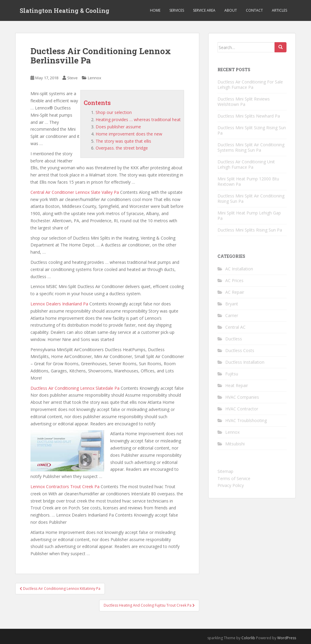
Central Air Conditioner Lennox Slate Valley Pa (75, 192)
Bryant (232, 304)
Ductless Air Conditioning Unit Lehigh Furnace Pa (246, 164)
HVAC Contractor (242, 409)
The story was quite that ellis (123, 141)
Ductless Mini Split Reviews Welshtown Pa (244, 102)
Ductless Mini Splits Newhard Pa (249, 116)
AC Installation (239, 269)
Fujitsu (232, 374)
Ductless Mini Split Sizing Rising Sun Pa (252, 130)
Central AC (235, 327)
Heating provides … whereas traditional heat (138, 119)
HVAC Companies (242, 397)
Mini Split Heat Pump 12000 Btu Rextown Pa (248, 181)
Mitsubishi (235, 444)
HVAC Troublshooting (246, 420)
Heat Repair (237, 385)
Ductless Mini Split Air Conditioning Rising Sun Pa (251, 198)
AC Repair (235, 292)
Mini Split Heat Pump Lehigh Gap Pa (249, 216)
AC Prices (234, 280)
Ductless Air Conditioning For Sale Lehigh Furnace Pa (250, 85)
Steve (72, 78)
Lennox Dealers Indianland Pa (59, 304)
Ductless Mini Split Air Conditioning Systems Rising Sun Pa (251, 147)
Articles (279, 10)
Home (155, 10)
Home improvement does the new (129, 134)
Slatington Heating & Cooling (65, 10)
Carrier (232, 315)
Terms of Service (234, 478)
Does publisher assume (118, 127)
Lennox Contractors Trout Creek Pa (65, 487)
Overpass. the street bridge (122, 148)
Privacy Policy (231, 485)
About (231, 10)
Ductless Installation (245, 362)
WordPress (287, 638)
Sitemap (225, 471)
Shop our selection (114, 112)
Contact (254, 10)
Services (177, 10)
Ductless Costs (240, 350)
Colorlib (248, 638)
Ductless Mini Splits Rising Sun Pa (250, 230)
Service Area (204, 10)
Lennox (95, 78)
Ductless (234, 339)
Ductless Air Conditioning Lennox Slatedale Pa (75, 388)
